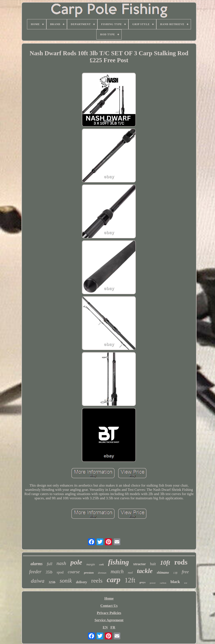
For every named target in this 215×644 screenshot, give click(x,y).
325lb (52, 582)
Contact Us (109, 606)
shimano (163, 573)
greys (142, 582)
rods (181, 562)
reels (97, 581)
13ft (175, 573)
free (185, 572)
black (175, 582)
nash (61, 563)
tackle (145, 571)
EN (105, 627)
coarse (74, 572)
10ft (165, 563)
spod (60, 572)
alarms (37, 564)
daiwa (38, 581)
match (117, 571)
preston (89, 573)
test (186, 583)
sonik (66, 581)
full (49, 564)
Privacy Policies (109, 613)
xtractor (139, 564)
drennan (102, 573)
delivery (82, 582)
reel (130, 573)
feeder (35, 572)
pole (76, 562)
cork (101, 565)
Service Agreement (109, 620)
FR (113, 627)
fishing (118, 562)
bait (153, 564)
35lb (49, 572)
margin (91, 564)
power (153, 583)
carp (114, 580)
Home (109, 598)
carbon (163, 583)
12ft (130, 580)
